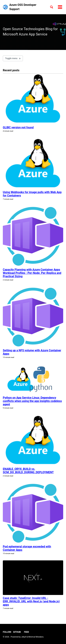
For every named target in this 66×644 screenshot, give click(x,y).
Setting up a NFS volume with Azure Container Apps (32, 352)
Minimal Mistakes (36, 637)
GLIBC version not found (18, 127)
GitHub (17, 632)
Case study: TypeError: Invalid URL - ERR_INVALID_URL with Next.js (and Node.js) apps (31, 601)
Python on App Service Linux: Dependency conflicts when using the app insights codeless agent (32, 401)
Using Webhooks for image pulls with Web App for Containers (32, 194)
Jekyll (24, 637)
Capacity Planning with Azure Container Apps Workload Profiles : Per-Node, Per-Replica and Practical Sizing (32, 273)
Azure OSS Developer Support (23, 7)
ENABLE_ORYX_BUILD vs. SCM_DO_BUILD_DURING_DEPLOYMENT (28, 471)
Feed (27, 632)
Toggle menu (11, 58)
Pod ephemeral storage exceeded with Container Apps (27, 548)
